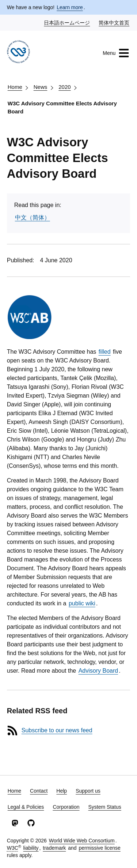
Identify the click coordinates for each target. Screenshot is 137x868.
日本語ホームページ (67, 22)
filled (105, 352)
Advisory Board (98, 671)
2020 (64, 87)
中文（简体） (33, 217)
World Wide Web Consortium (82, 841)
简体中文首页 (114, 22)
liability (31, 848)
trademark (54, 848)
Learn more (70, 7)
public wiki (82, 603)
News (41, 87)
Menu (116, 53)
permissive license (99, 848)
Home (15, 87)
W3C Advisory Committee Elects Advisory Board (62, 108)
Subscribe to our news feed (57, 730)
